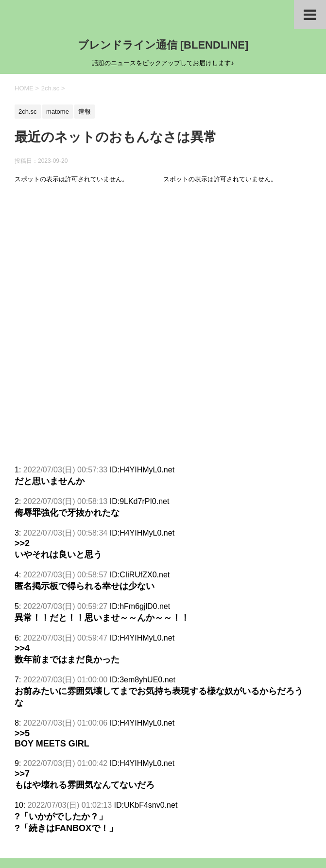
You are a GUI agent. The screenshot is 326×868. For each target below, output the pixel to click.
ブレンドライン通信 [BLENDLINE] (163, 45)
